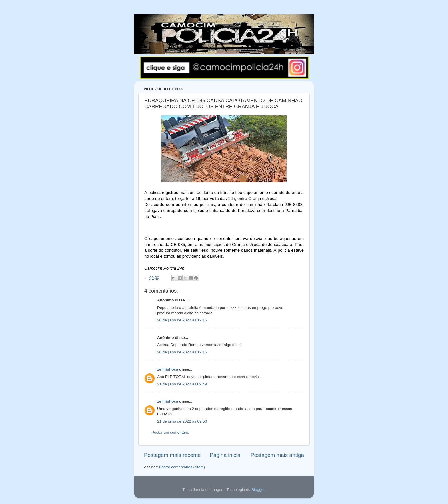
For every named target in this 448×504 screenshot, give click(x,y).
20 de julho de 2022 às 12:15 (182, 320)
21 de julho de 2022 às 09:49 (182, 384)
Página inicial (226, 455)
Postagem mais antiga (277, 455)
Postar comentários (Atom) (182, 467)
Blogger (258, 490)
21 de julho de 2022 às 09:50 (182, 421)
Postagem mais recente (172, 455)
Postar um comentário (170, 432)
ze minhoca (168, 369)
